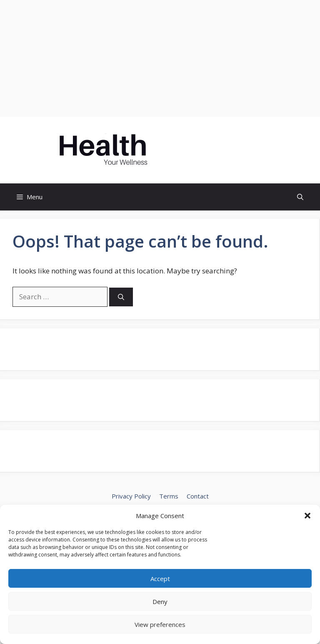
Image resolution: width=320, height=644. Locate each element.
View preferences (160, 624)
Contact (198, 496)
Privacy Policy (131, 496)
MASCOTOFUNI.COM (228, 150)
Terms (169, 496)
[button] (307, 516)
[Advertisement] (160, 58)
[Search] (121, 297)
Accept (160, 579)
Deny (160, 601)
